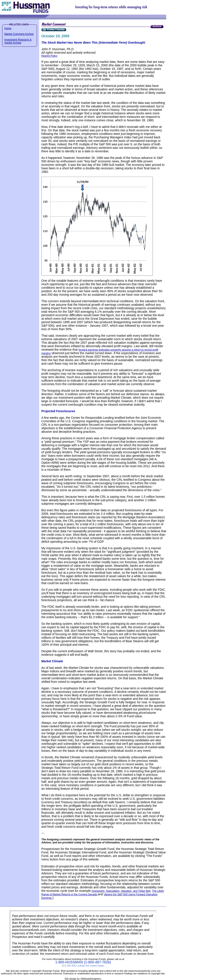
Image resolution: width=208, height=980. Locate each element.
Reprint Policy (49, 56)
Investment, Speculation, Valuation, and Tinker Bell (121, 891)
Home (8, 28)
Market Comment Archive (19, 34)
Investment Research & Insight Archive (18, 41)
